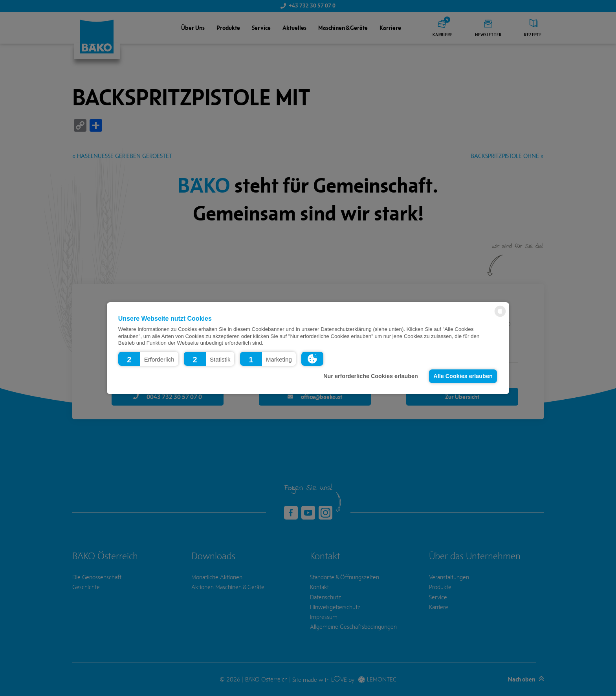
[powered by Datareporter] (500, 316)
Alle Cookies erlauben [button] (463, 376)
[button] (148, 358)
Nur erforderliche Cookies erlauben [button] (371, 376)
